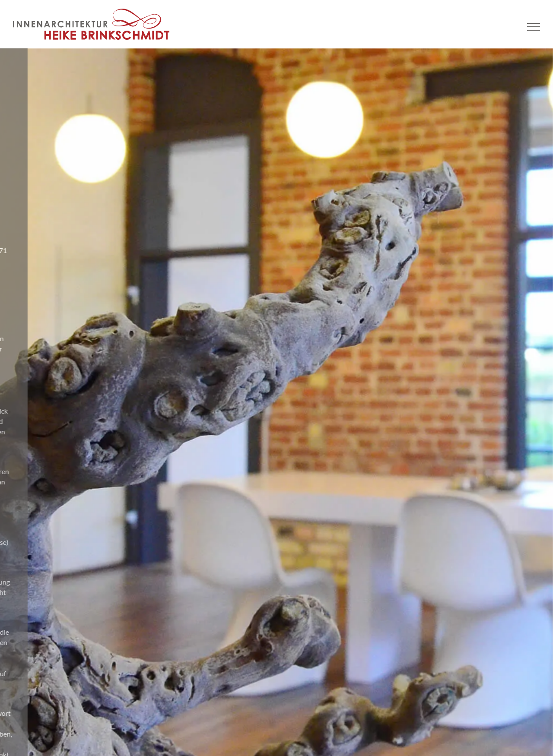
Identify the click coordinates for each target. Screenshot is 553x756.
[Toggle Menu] (534, 27)
